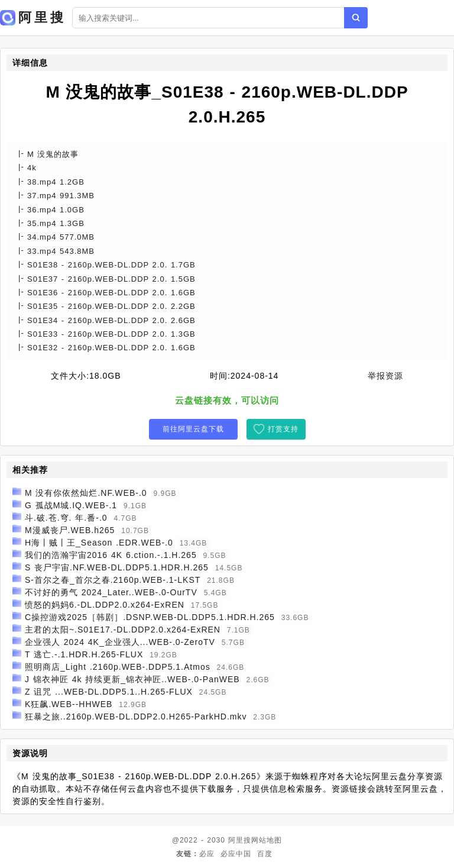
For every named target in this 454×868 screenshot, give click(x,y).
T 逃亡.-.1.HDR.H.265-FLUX (84, 654)
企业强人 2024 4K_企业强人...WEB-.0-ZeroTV (120, 642)
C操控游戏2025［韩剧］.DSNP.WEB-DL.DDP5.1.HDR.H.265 (150, 617)
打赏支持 (283, 429)
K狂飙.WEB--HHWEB (69, 704)
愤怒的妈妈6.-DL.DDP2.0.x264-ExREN (105, 605)
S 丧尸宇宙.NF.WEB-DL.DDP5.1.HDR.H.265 (117, 567)
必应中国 (236, 854)
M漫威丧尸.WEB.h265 (70, 530)
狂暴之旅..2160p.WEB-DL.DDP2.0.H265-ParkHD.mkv (136, 717)
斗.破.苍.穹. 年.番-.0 (66, 518)
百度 (265, 854)
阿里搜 (240, 840)
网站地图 (267, 840)
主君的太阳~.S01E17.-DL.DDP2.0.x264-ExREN (123, 630)
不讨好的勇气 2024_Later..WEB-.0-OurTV (111, 592)
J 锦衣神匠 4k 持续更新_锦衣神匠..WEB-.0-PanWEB (132, 679)
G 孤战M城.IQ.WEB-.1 (71, 505)
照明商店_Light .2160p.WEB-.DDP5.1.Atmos (118, 667)
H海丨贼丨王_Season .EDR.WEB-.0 (99, 543)
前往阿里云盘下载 (193, 429)
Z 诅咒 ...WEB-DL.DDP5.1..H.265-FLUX (109, 692)
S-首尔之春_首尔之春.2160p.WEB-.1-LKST (113, 580)
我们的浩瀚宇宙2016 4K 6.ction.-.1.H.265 (111, 555)
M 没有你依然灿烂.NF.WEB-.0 (86, 493)
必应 (207, 854)
